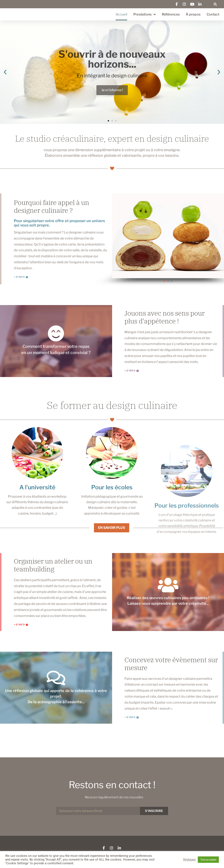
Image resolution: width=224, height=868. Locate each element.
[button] (215, 4)
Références (171, 14)
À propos (193, 14)
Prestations (145, 14)
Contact (213, 14)
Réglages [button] (189, 860)
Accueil (121, 14)
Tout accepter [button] (208, 860)
